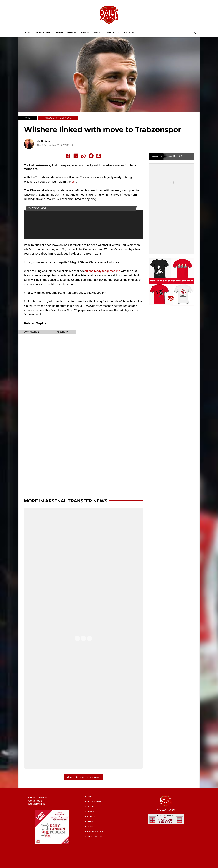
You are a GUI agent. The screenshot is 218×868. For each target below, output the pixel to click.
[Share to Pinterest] (99, 156)
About (97, 32)
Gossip (59, 32)
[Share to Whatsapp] (83, 156)
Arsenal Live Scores (37, 798)
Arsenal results (35, 801)
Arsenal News (44, 32)
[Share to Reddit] (91, 156)
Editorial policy (127, 32)
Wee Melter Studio (37, 804)
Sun (74, 182)
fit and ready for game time (102, 271)
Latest (28, 32)
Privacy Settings (95, 837)
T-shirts (85, 32)
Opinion (72, 32)
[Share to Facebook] (68, 156)
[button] (196, 32)
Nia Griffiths (44, 141)
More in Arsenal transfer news (66, 501)
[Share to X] (76, 156)
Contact (109, 32)
